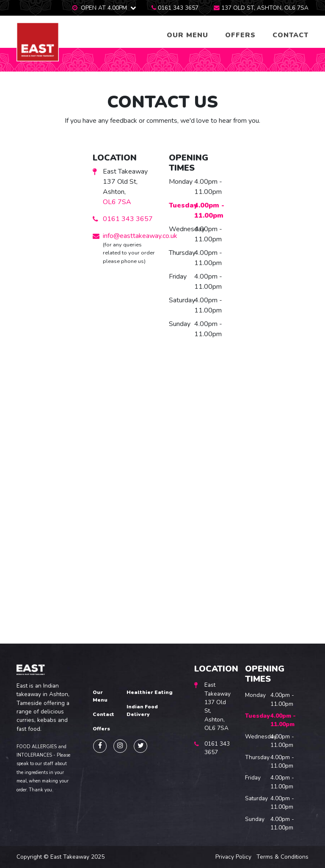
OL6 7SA (117, 202)
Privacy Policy (233, 857)
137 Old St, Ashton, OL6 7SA (265, 8)
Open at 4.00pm (104, 8)
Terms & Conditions (282, 857)
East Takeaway (70, 857)
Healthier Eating (150, 692)
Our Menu (187, 35)
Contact (291, 35)
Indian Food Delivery (142, 710)
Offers (240, 35)
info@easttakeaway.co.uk (140, 236)
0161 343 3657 (178, 8)
